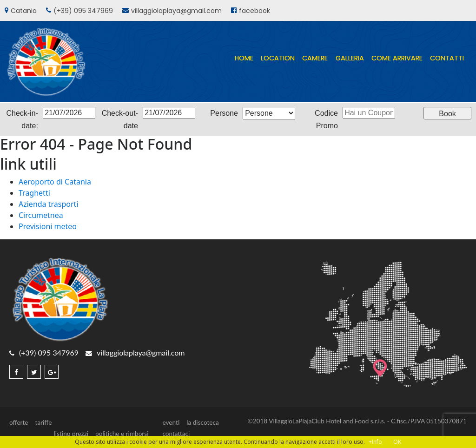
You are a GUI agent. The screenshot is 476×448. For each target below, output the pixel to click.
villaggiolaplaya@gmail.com (176, 11)
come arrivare (397, 58)
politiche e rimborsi (122, 434)
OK (397, 442)
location (278, 58)
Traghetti (34, 193)
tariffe (44, 422)
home (244, 58)
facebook (255, 11)
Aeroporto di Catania (55, 182)
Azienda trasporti (49, 204)
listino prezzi (71, 434)
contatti (447, 58)
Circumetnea (41, 215)
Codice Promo (326, 119)
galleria (350, 58)
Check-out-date (120, 119)
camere (315, 58)
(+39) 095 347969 (83, 11)
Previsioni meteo (48, 226)
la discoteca (202, 422)
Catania (24, 11)
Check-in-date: (22, 119)
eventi (171, 422)
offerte (19, 422)
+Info (375, 442)
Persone (224, 113)
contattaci (176, 434)
